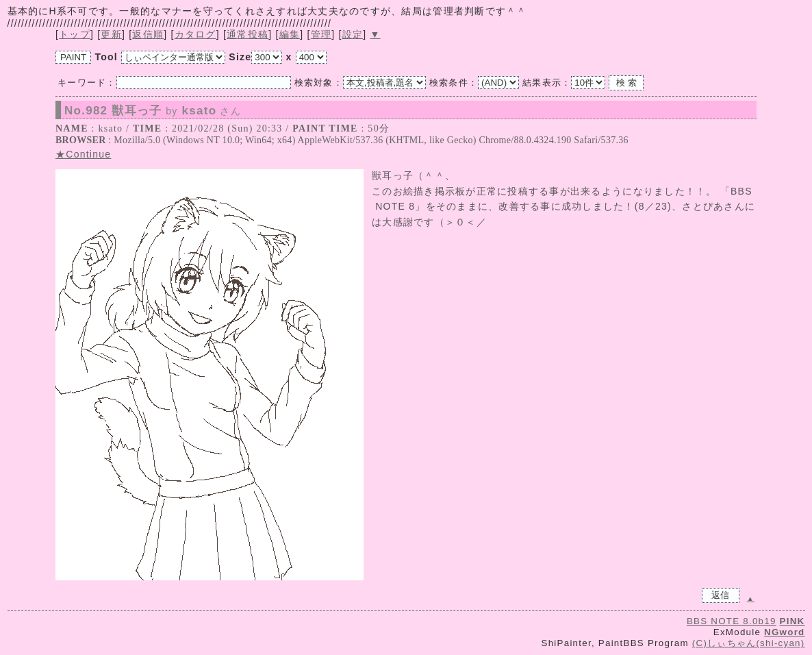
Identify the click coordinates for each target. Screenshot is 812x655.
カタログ (195, 34)
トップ (75, 34)
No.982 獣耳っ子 (153, 111)
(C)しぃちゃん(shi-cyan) (749, 643)
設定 (353, 34)
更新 (111, 34)
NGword (784, 632)
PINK (792, 621)
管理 (321, 34)
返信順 (148, 34)
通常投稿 (248, 34)
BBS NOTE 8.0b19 (732, 621)
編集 (290, 34)
